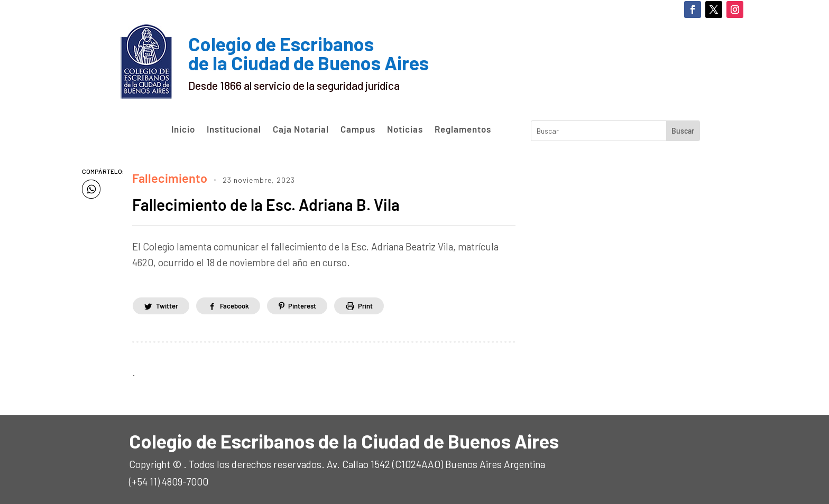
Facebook (243, 302)
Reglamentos (463, 129)
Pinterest (318, 302)
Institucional (234, 129)
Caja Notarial (301, 129)
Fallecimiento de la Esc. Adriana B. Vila (292, 200)
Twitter (169, 302)
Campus (358, 129)
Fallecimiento (162, 176)
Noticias (405, 129)
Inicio (183, 129)
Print (387, 302)
